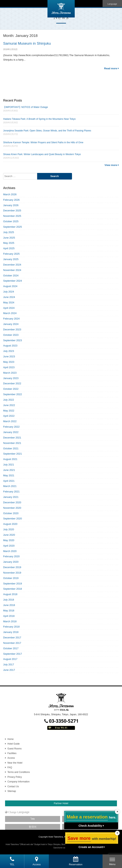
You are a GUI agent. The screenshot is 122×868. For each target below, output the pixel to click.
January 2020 (11, 562)
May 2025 (9, 243)
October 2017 (11, 648)
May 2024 (9, 302)
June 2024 (9, 297)
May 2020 (9, 540)
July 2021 (9, 465)
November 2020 (12, 508)
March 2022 (10, 421)
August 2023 (10, 346)
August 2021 (10, 459)
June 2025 (9, 238)
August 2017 (10, 659)
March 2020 (10, 551)
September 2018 (12, 589)
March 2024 (10, 313)
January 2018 (11, 632)
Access (11, 758)
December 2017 (12, 638)
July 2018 (9, 600)
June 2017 (9, 670)
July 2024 (9, 292)
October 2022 (11, 389)
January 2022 (11, 432)
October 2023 (11, 335)
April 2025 (9, 248)
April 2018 (9, 616)
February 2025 (11, 254)
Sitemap (12, 791)
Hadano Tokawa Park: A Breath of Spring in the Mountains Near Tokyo (39, 119)
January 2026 (11, 205)
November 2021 (12, 443)
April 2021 (9, 481)
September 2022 (12, 394)
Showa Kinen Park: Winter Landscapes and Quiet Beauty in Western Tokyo (42, 154)
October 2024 (11, 276)
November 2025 (12, 216)
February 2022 (11, 427)
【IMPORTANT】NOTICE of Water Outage (25, 107)
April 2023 (9, 367)
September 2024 (12, 281)
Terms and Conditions (19, 772)
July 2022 (9, 400)
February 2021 (11, 492)
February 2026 (11, 200)
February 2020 (11, 556)
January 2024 (11, 324)
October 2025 (11, 221)
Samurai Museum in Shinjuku (27, 43)
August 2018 (10, 594)
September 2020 (12, 519)
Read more (111, 68)
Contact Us (13, 786)
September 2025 (12, 227)
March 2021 (10, 486)
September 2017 (12, 654)
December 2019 (12, 567)
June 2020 (9, 535)
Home (11, 739)
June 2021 (9, 470)
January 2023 (11, 378)
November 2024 (12, 270)
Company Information (18, 782)
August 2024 (10, 286)
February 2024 (11, 319)
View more (112, 165)
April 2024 (9, 308)
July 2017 (9, 664)
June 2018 (9, 605)
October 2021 (11, 448)
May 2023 (9, 362)
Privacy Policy (15, 777)
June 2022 (9, 405)
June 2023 (9, 356)
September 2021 (12, 454)
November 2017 (12, 643)
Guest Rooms (14, 749)
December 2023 (12, 329)
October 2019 (11, 578)
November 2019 (12, 573)
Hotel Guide (14, 744)
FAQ (10, 767)
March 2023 (10, 373)
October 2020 (11, 513)
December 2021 (12, 438)
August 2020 (10, 524)
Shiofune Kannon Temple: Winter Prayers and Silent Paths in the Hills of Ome (43, 142)
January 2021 (11, 497)
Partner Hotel (61, 803)
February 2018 (11, 627)
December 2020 (12, 502)
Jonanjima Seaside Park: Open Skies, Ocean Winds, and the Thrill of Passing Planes (47, 131)
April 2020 (9, 546)
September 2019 (12, 584)
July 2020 (9, 529)
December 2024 (12, 265)
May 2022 (9, 411)
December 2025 (12, 210)
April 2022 (9, 416)
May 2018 (9, 611)
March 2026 (10, 194)
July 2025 (9, 232)
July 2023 (9, 351)
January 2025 (11, 259)
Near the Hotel (15, 763)
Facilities (12, 753)
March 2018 (10, 621)
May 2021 (9, 475)
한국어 (33, 827)
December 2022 (12, 383)
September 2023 (12, 340)
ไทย (33, 819)
